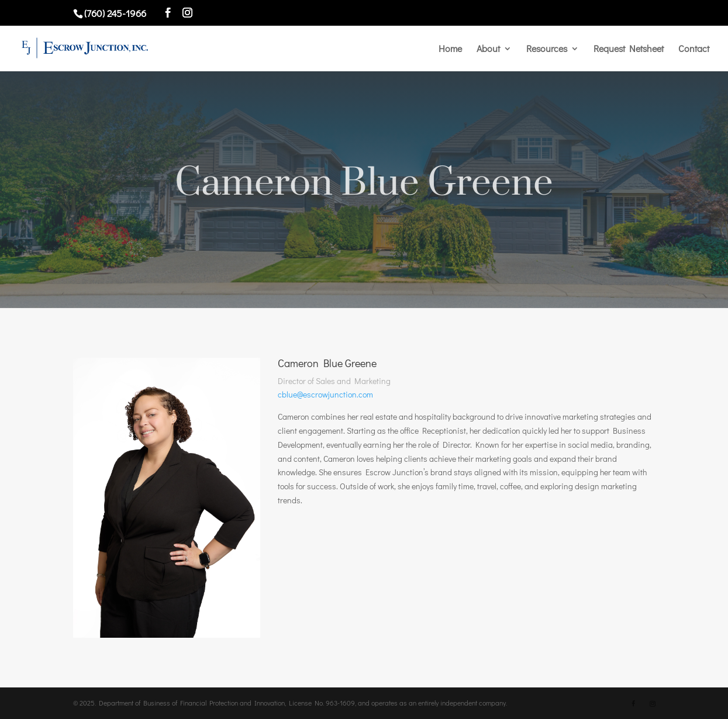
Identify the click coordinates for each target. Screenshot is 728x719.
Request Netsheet (629, 49)
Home (450, 49)
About (488, 49)
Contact (694, 49)
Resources (547, 49)
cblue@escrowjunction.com (325, 394)
